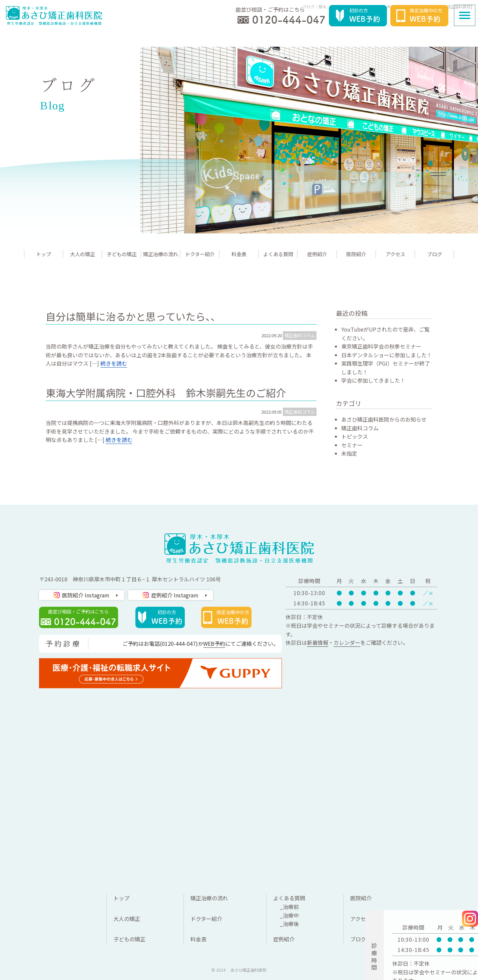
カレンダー (347, 642)
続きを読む (114, 363)
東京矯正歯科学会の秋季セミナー (381, 346)
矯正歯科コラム (300, 335)
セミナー (352, 445)
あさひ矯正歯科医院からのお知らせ (384, 419)
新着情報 (318, 642)
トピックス (355, 436)
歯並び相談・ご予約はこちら (82, 618)
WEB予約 (214, 643)
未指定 (349, 453)
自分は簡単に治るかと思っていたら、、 (133, 316)
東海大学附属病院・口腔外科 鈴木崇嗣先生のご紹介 (166, 393)
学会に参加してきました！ (373, 380)
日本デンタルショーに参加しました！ (387, 355)
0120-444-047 (179, 643)
